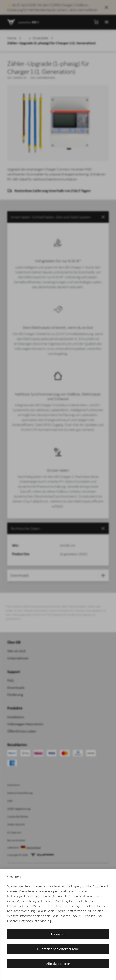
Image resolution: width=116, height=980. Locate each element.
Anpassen (58, 934)
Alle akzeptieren (58, 963)
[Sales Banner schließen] (106, 7)
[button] (58, 217)
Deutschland (33, 848)
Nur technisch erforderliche (58, 949)
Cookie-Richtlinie (83, 916)
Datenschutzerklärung (35, 921)
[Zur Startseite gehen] (11, 22)
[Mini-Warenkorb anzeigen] (96, 22)
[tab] (58, 528)
